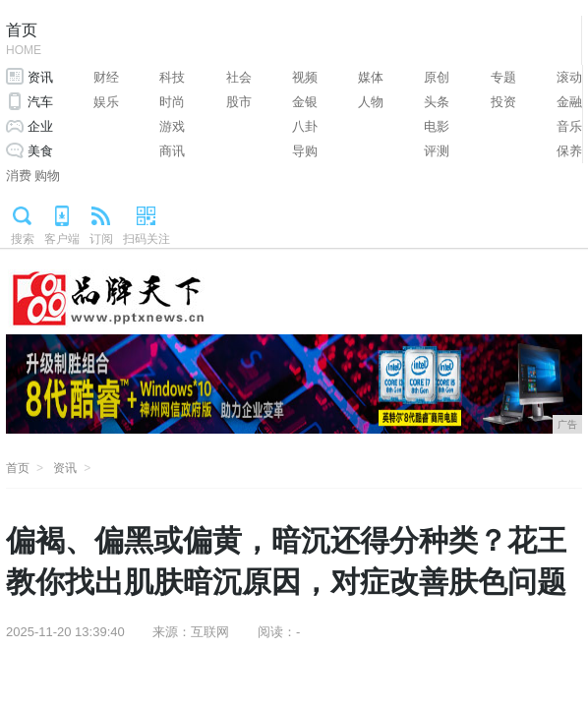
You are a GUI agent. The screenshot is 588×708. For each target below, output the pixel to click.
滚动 (569, 77)
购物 (47, 176)
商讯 (172, 151)
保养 (569, 151)
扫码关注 (147, 239)
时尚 (172, 102)
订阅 (101, 239)
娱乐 (106, 102)
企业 (40, 126)
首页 (24, 41)
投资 (503, 102)
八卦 (305, 126)
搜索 (23, 239)
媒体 (371, 77)
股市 (239, 102)
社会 (239, 77)
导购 (305, 151)
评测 (437, 151)
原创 (437, 77)
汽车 (40, 102)
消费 (19, 176)
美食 (40, 151)
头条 (437, 102)
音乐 (569, 126)
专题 (503, 77)
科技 (172, 77)
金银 (305, 102)
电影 (437, 126)
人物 (371, 102)
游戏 (172, 126)
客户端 (62, 239)
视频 (305, 77)
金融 (569, 102)
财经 (106, 77)
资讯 (40, 77)
